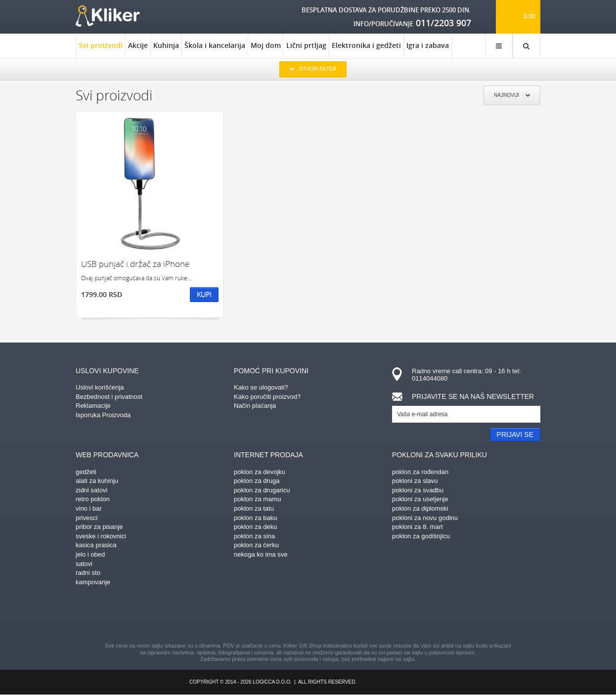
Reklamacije (93, 406)
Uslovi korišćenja (100, 387)
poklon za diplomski (420, 508)
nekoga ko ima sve (261, 554)
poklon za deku (255, 527)
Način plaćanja (255, 406)
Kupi (204, 294)
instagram (291, 615)
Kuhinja (166, 45)
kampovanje (93, 582)
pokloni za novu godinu (425, 518)
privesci (87, 518)
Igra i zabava (428, 45)
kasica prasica (96, 545)
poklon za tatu (254, 508)
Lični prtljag (306, 45)
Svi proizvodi (101, 49)
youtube (395, 615)
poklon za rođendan (420, 472)
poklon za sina (254, 536)
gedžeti (86, 472)
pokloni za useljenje (420, 499)
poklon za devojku (260, 472)
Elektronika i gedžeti (366, 45)
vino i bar (89, 508)
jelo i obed (90, 554)
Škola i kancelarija (215, 45)
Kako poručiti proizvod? (267, 397)
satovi (84, 564)
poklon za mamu (257, 499)
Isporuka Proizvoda (103, 415)
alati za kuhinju (97, 481)
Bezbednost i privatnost (109, 397)
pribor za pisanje (99, 527)
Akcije (138, 45)
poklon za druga (257, 481)
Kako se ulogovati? (261, 387)
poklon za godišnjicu (421, 536)
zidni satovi (91, 490)
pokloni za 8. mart (418, 527)
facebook (221, 615)
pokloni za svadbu (418, 490)
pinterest (256, 615)
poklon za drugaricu (262, 490)
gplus (325, 615)
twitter (360, 615)
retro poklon (93, 499)
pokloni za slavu (415, 481)
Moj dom (266, 45)
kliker (108, 16)
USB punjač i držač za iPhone (135, 264)
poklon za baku (255, 518)
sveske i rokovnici (101, 536)
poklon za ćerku (256, 545)
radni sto (88, 573)
